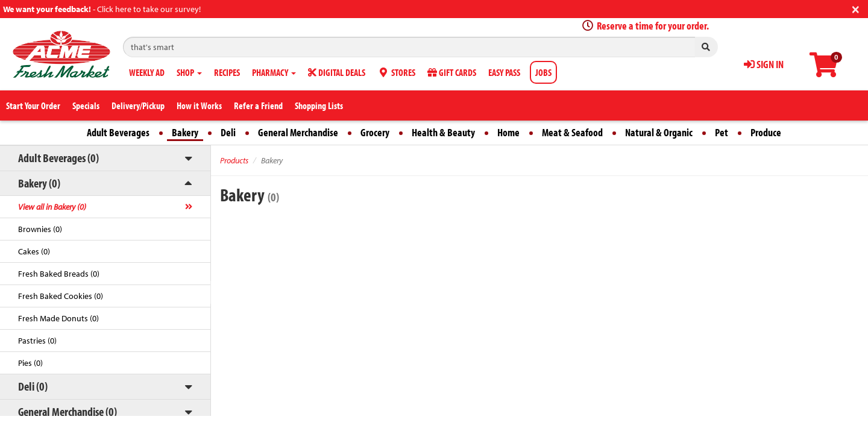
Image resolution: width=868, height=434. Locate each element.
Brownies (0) (40, 229)
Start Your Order (33, 105)
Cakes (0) (34, 251)
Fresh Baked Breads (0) (59, 274)
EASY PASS (504, 72)
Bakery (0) (39, 183)
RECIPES (227, 72)
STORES (396, 72)
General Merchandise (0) (68, 411)
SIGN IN (764, 64)
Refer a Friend (258, 105)
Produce (766, 132)
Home (508, 132)
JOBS (543, 72)
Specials (86, 105)
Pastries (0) (37, 341)
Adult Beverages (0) (58, 158)
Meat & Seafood (572, 132)
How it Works (199, 105)
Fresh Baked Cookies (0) (61, 296)
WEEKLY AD (147, 72)
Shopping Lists (319, 105)
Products (234, 160)
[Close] (856, 8)
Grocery (375, 132)
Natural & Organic (659, 132)
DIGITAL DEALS (337, 72)
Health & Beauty (443, 132)
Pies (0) (30, 363)
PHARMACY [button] (274, 72)
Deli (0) (33, 386)
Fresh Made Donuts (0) (58, 318)
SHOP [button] (189, 72)
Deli (228, 132)
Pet (722, 132)
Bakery (185, 132)
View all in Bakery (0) (52, 207)
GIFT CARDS (452, 72)
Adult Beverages (118, 132)
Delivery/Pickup (138, 105)
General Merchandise (298, 132)
